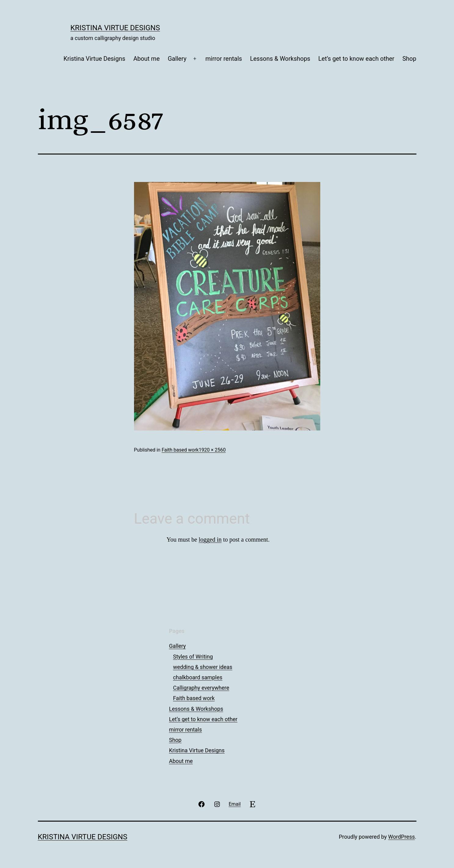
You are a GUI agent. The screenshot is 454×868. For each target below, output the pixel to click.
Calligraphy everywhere (201, 688)
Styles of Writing (193, 657)
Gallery (177, 59)
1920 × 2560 (212, 450)
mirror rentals (224, 59)
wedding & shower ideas (203, 667)
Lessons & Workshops (280, 59)
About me (147, 59)
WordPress (401, 837)
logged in (210, 539)
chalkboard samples (198, 677)
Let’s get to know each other (356, 59)
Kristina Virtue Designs (115, 28)
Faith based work (180, 450)
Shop (409, 59)
